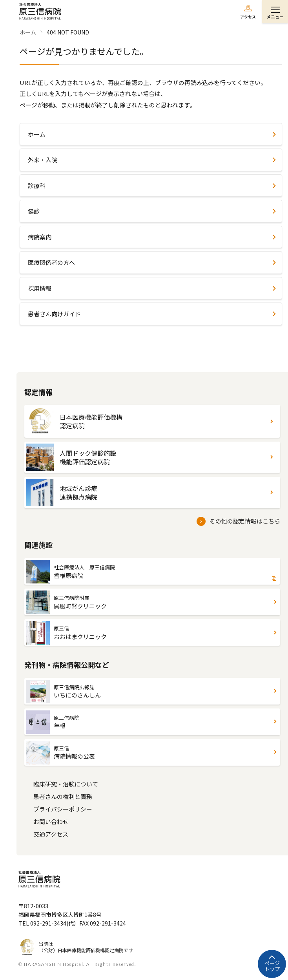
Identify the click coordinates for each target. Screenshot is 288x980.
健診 (34, 211)
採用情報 (40, 288)
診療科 (37, 186)
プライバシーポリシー (63, 809)
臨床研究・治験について (66, 784)
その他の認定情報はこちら (245, 521)
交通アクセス (51, 834)
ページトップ (272, 966)
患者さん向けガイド (54, 314)
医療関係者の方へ (51, 262)
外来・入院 (43, 160)
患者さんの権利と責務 (63, 796)
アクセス (248, 17)
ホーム (37, 134)
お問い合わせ (51, 821)
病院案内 (40, 237)
